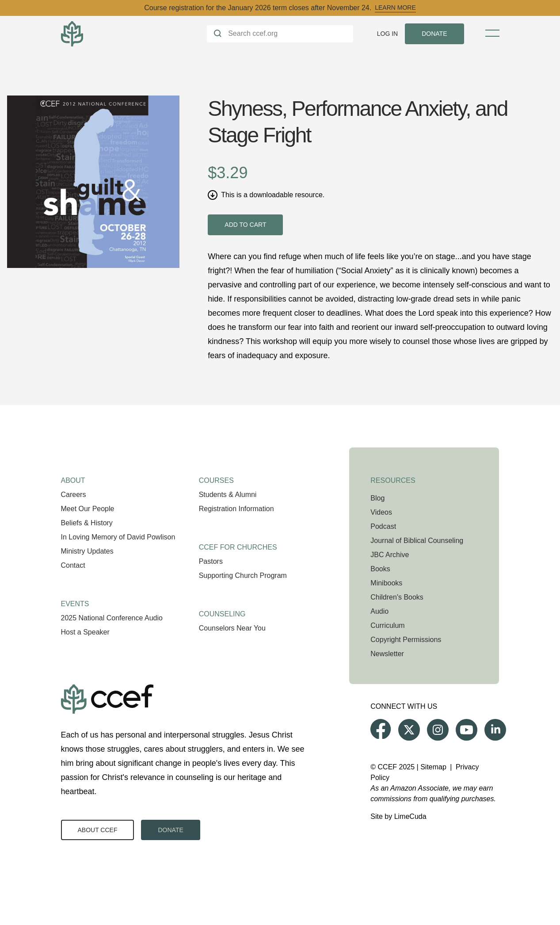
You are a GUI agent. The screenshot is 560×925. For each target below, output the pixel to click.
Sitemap (433, 767)
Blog (377, 498)
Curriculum (387, 625)
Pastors (211, 561)
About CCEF (98, 830)
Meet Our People (88, 509)
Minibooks (386, 583)
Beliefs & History (87, 523)
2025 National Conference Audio (112, 618)
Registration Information (236, 509)
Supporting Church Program (243, 575)
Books (380, 569)
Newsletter (387, 654)
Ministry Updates (87, 551)
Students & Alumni (228, 495)
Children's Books (397, 597)
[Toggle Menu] (492, 33)
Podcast (383, 526)
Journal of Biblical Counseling (417, 541)
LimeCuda (410, 816)
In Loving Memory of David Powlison (118, 537)
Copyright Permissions (406, 640)
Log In (387, 34)
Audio (379, 611)
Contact (73, 565)
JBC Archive (390, 555)
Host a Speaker (85, 632)
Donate (170, 830)
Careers (74, 495)
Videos (381, 512)
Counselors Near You (232, 628)
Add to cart (245, 225)
